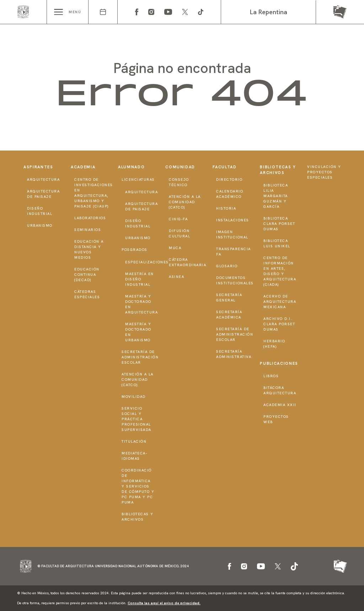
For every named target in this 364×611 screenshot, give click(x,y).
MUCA (175, 248)
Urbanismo (40, 225)
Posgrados (135, 250)
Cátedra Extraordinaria (188, 262)
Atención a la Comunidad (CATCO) (138, 380)
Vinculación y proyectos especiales (324, 172)
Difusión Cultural (180, 233)
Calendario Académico (230, 194)
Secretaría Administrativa (234, 354)
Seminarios (88, 230)
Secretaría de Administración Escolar (140, 357)
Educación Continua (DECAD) (87, 275)
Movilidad (134, 397)
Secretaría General (229, 297)
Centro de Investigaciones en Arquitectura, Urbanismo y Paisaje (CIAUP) (94, 193)
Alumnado (131, 167)
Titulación (134, 441)
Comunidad (180, 167)
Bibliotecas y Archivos (138, 517)
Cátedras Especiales (87, 294)
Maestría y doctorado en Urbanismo (138, 332)
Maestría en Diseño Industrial (140, 279)
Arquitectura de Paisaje (43, 194)
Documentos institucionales (235, 280)
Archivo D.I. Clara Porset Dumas (279, 324)
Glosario (227, 266)
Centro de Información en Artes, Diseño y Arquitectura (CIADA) (280, 271)
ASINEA (176, 277)
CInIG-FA (178, 219)
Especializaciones (147, 262)
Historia (226, 208)
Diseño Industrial (40, 211)
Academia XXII (280, 405)
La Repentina (269, 12)
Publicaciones (279, 363)
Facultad (224, 167)
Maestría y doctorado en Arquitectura (141, 304)
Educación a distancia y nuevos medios (89, 249)
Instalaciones (233, 220)
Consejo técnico (179, 182)
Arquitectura (43, 180)
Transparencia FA (234, 252)
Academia (83, 167)
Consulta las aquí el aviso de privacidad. (164, 603)
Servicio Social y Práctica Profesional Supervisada (136, 419)
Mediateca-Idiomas (134, 456)
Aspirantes (38, 167)
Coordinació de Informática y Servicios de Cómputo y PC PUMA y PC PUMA (138, 486)
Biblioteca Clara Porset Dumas (279, 224)
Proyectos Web (276, 419)
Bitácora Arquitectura (280, 390)
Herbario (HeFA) (274, 344)
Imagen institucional (232, 235)
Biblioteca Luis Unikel (277, 243)
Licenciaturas (138, 180)
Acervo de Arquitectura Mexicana (280, 302)
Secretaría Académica (229, 315)
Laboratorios (90, 218)
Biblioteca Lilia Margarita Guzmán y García (276, 196)
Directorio (229, 180)
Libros (271, 376)
